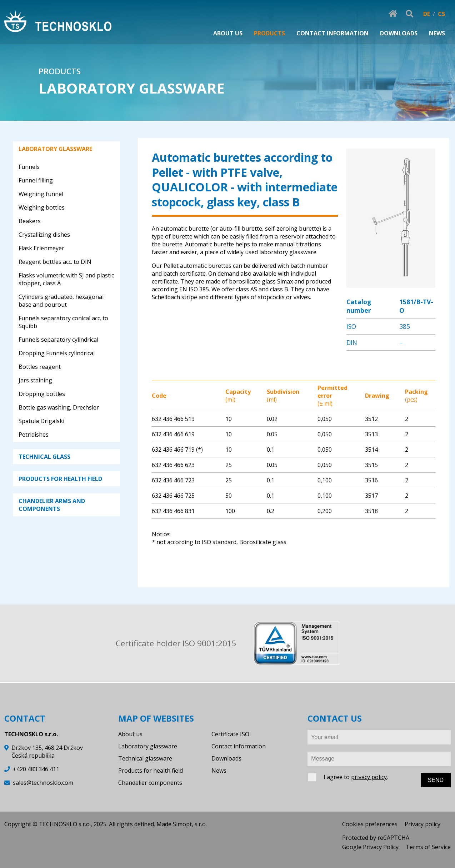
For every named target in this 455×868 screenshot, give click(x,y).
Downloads (226, 758)
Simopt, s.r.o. (190, 824)
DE (427, 14)
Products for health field (151, 771)
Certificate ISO (230, 734)
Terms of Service (428, 847)
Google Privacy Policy (370, 847)
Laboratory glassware (148, 746)
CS (441, 14)
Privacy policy (422, 824)
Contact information (239, 746)
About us (130, 734)
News (219, 771)
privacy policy (369, 777)
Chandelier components (150, 783)
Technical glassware (145, 758)
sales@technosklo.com (43, 783)
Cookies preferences (370, 824)
